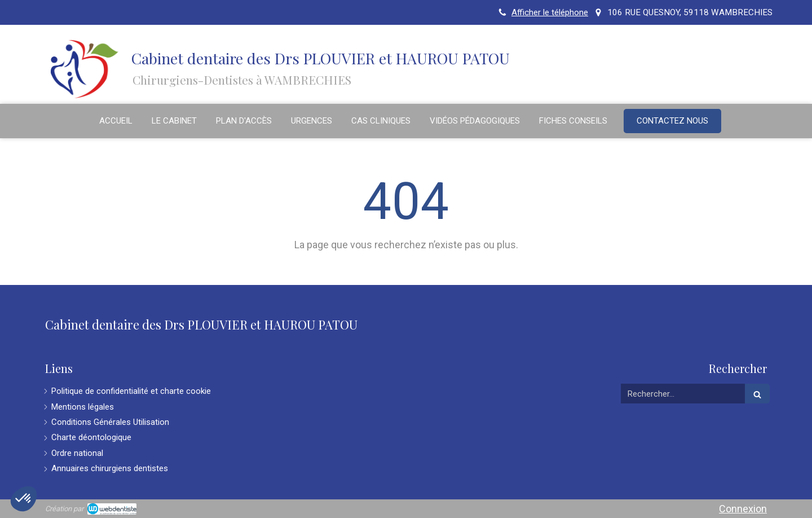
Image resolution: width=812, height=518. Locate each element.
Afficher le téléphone (550, 12)
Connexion (743, 509)
